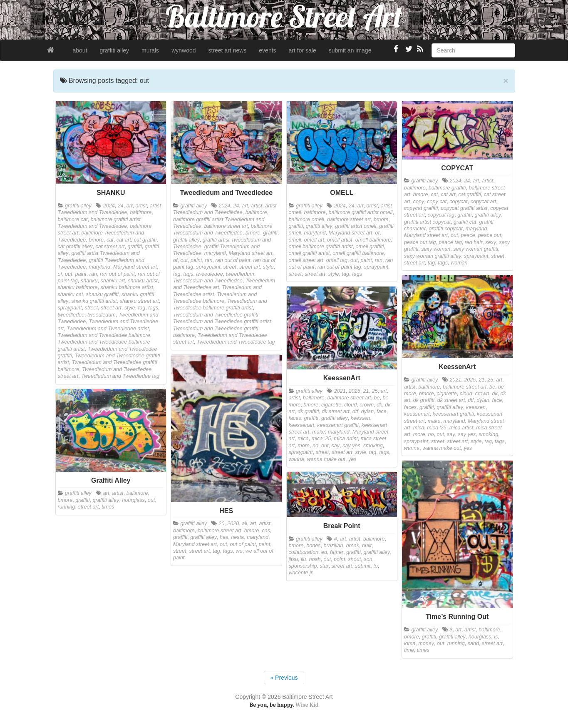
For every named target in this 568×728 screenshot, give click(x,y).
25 (490, 380)
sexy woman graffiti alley (433, 256)
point (339, 559)
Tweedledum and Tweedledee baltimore (104, 335)
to (376, 566)
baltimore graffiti (447, 188)
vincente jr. (301, 573)
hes (224, 537)
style (130, 308)
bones (313, 546)
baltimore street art (226, 226)
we (239, 551)
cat (110, 240)
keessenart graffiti (453, 414)
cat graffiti (145, 240)
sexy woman (436, 249)
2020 (233, 524)
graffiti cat (465, 222)
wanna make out (442, 448)
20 (221, 524)
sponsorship (303, 566)
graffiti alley (115, 50)
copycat (458, 202)
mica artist (461, 428)
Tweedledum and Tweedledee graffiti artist (222, 322)
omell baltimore (373, 240)
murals (150, 50)
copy (419, 202)
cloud (466, 394)
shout (354, 559)
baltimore (141, 212)
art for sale (303, 50)
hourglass (133, 500)
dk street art (451, 400)
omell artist (340, 240)
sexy (491, 242)
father (337, 552)
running (67, 507)
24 (121, 206)
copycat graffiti (421, 208)
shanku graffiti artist (94, 301)
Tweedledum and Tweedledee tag (120, 376)
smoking (488, 434)
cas (266, 531)
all (244, 524)
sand (473, 643)
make (434, 421)
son (368, 559)
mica (419, 428)
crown (482, 394)
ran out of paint (117, 274)
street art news (228, 50)
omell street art (306, 260)
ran (93, 274)
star (324, 566)
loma (410, 643)
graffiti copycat (446, 229)
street (92, 308)
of (60, 274)
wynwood (184, 50)
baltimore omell (306, 219)
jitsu (293, 559)
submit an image (350, 50)
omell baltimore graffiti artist (321, 247)
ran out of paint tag (339, 267)
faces (410, 407)
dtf (471, 400)
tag (142, 308)
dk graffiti (424, 400)
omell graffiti (370, 247)
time (409, 650)
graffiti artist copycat (427, 222)
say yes (467, 434)
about (80, 50)
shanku (89, 281)
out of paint (243, 544)
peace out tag (420, 242)
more (419, 434)
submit (363, 566)
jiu (304, 559)
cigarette (446, 394)
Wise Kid (307, 705)
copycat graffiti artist (464, 208)
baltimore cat (73, 219)
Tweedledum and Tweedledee (208, 281)
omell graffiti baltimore (358, 253)
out (69, 274)
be (492, 387)
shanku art (113, 281)
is (496, 637)
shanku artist (143, 281)
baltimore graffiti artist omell (360, 212)
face (497, 400)
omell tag (337, 260)
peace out (490, 235)
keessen (476, 407)
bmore (96, 240)
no (431, 434)
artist (141, 206)
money (426, 643)
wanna (412, 448)
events (267, 50)
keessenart (417, 414)
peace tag (450, 242)
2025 (470, 380)
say (451, 434)
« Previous (284, 678)
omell (295, 240)
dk (495, 394)
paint (81, 274)
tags (153, 308)
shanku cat (71, 294)
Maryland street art (135, 267)
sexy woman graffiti (476, 249)
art (130, 206)
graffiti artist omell (356, 226)
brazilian (334, 546)
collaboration (304, 552)
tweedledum (102, 315)
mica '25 (437, 428)
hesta (237, 537)
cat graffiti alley (75, 247)
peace (468, 235)
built (367, 546)
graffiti (135, 247)
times (108, 507)
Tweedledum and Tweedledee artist (108, 329)
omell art (314, 240)
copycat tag (441, 215)
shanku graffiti (102, 294)
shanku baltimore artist (127, 287)
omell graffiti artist (309, 253)
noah (315, 559)
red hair (474, 242)
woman (459, 263)
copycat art (484, 202)
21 (481, 380)
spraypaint (70, 308)
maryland (99, 267)
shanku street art (139, 301)
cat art (124, 240)
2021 (455, 380)
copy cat (437, 202)
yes (468, 448)
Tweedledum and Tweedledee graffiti (216, 315)
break (352, 546)
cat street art (110, 247)
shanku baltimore (78, 287)
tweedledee (71, 315)
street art (111, 308)
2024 (109, 206)
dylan (483, 400)
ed (324, 552)
